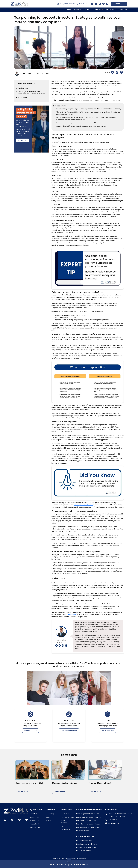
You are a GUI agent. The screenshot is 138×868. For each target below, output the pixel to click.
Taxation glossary (67, 817)
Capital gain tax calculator (86, 847)
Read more (23, 792)
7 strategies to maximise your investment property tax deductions (32, 93)
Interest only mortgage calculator (89, 824)
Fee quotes (65, 814)
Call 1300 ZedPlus (108, 731)
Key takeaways (24, 88)
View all (48, 821)
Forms (63, 826)
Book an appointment (69, 731)
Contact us (123, 10)
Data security (35, 827)
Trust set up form (30, 731)
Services (98, 10)
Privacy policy (35, 821)
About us (78, 10)
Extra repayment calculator (86, 821)
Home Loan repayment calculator (89, 817)
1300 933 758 (84, 4)
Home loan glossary (65, 822)
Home (69, 10)
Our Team (88, 10)
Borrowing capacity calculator (87, 814)
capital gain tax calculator (83, 505)
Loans (48, 817)
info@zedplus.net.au (67, 4)
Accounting (50, 814)
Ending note (22, 97)
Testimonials (66, 830)
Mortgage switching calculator (88, 827)
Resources (110, 10)
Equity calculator (83, 831)
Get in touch (72, 614)
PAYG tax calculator (84, 851)
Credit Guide (35, 824)
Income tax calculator (84, 841)
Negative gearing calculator (87, 844)
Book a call (119, 4)
